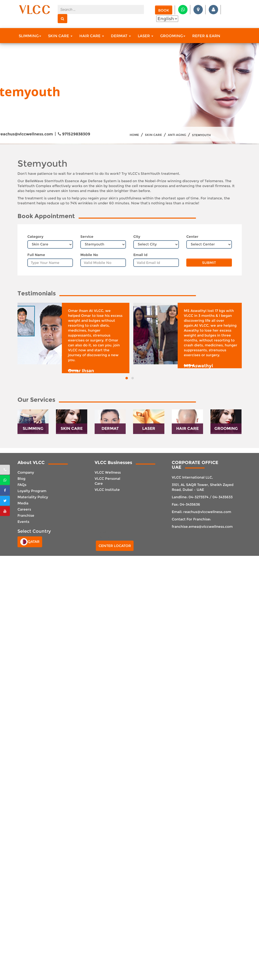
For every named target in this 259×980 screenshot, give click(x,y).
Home (134, 135)
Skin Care (60, 36)
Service (87, 237)
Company (26, 472)
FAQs (22, 485)
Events (23, 522)
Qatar (30, 542)
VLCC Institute (107, 490)
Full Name (36, 255)
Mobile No (89, 255)
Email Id (140, 255)
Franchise (26, 515)
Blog (21, 479)
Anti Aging (177, 135)
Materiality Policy (33, 497)
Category (35, 237)
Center (192, 237)
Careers (24, 509)
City (137, 237)
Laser (146, 36)
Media (23, 503)
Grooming (173, 36)
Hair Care (92, 36)
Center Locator (115, 546)
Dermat (121, 36)
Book (164, 10)
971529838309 (74, 134)
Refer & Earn (206, 36)
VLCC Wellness (108, 472)
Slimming (30, 36)
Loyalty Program (32, 491)
